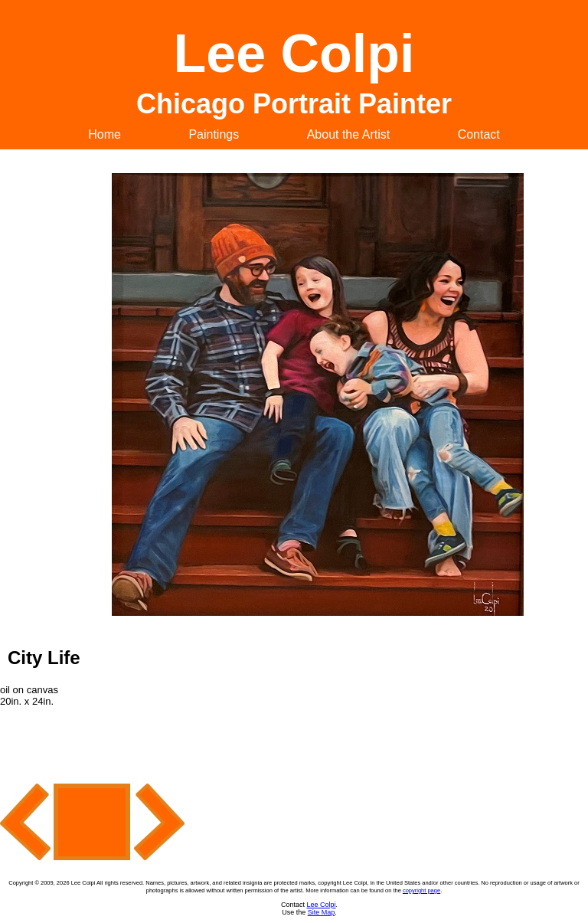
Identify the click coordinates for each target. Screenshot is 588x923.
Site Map (322, 912)
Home (105, 134)
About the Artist (349, 134)
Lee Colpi (321, 905)
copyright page (421, 890)
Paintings (214, 134)
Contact (479, 134)
